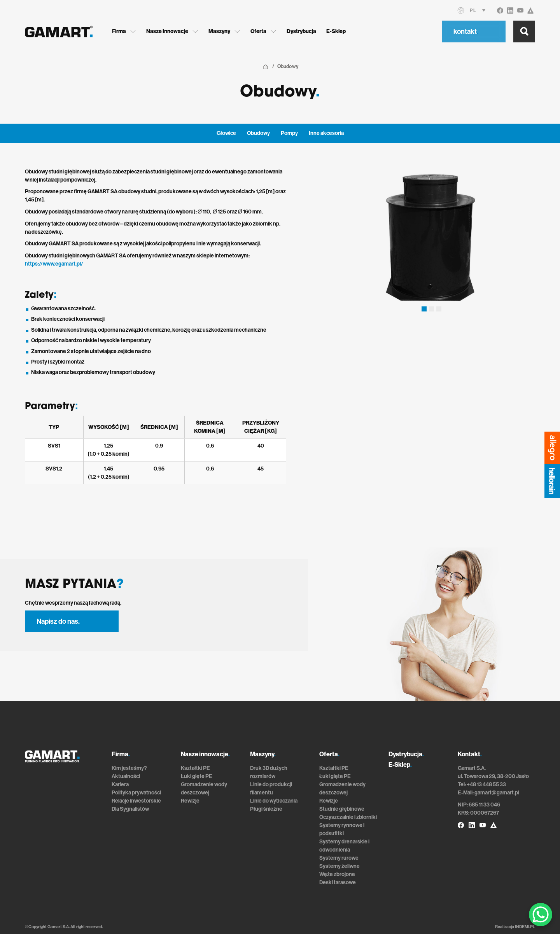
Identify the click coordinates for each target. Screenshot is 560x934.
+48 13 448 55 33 (486, 784)
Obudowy (258, 133)
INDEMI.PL (525, 927)
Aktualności (126, 776)
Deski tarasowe (338, 882)
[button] (424, 309)
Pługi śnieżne (266, 809)
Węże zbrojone (337, 874)
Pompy (289, 133)
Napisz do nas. (58, 621)
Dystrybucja (301, 31)
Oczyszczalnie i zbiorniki (348, 817)
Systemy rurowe (339, 858)
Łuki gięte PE (197, 776)
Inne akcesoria (326, 133)
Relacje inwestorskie (136, 801)
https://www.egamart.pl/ (54, 264)
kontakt (466, 31)
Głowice (226, 133)
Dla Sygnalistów (130, 809)
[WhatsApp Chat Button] (541, 915)
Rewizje (190, 801)
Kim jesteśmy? (129, 768)
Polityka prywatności (136, 793)
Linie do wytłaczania (274, 801)
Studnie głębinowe (342, 809)
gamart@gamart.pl (497, 793)
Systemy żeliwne (339, 866)
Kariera (120, 784)
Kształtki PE (195, 768)
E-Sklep (336, 31)
